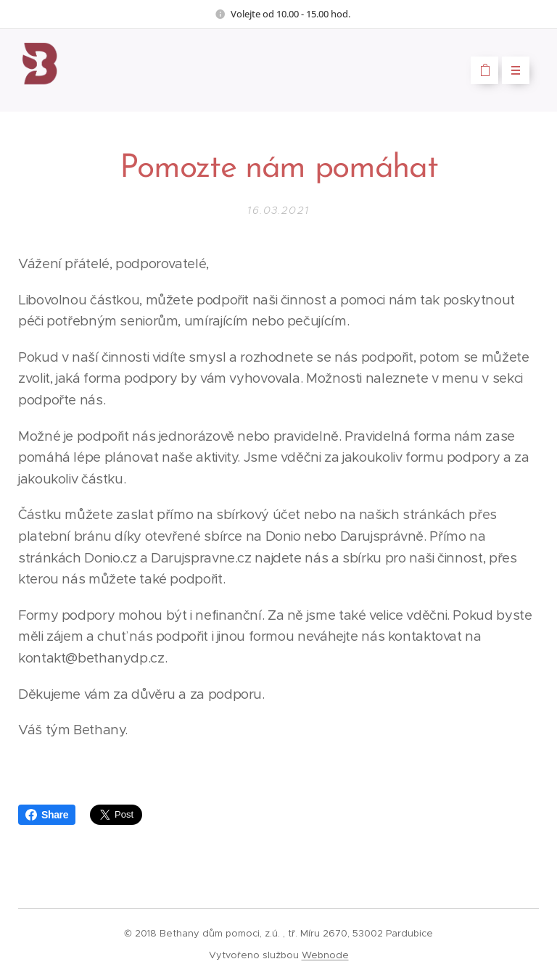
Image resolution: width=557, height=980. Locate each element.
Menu (511, 70)
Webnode (325, 955)
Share (47, 815)
